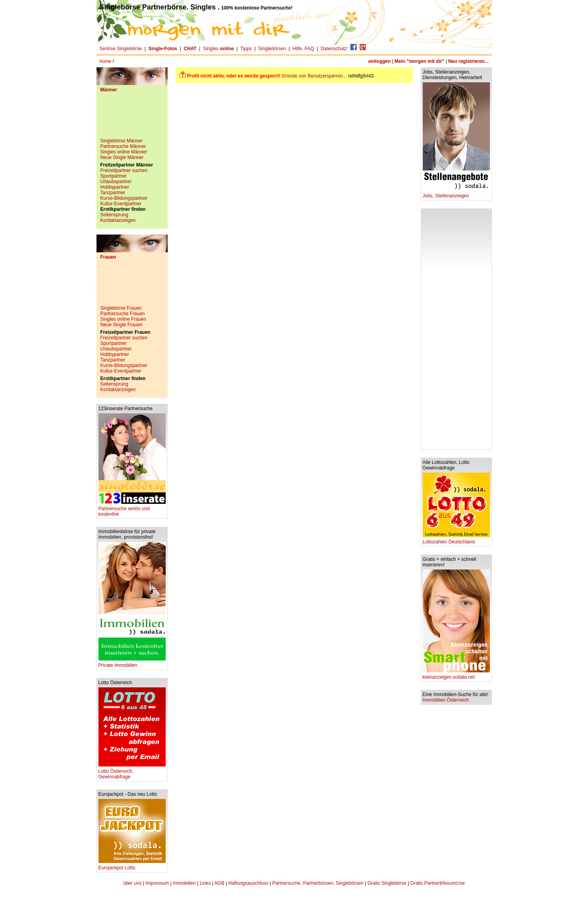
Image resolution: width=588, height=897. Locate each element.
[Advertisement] (132, 118)
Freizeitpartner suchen (124, 170)
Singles (219, 49)
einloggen (379, 61)
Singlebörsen (272, 49)
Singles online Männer (124, 152)
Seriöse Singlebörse (121, 49)
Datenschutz (334, 49)
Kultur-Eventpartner (121, 204)
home (106, 61)
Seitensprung (114, 215)
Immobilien (184, 883)
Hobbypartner (115, 187)
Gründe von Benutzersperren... (314, 76)
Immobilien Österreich (446, 700)
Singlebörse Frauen (121, 308)
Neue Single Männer (122, 157)
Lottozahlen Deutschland (456, 540)
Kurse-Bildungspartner (124, 198)
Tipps (246, 49)
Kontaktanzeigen (118, 220)
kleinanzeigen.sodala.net (456, 675)
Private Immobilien (132, 663)
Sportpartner (114, 176)
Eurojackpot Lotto (132, 866)
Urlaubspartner (116, 182)
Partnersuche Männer (123, 146)
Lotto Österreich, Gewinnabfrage (132, 772)
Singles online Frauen (123, 319)
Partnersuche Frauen (123, 314)
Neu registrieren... (468, 61)
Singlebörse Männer (122, 141)
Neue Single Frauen (122, 325)
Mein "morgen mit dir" (420, 61)
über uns (132, 883)
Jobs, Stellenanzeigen (456, 194)
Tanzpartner (113, 193)
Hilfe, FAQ (303, 49)
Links (205, 883)
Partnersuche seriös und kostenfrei (132, 509)
